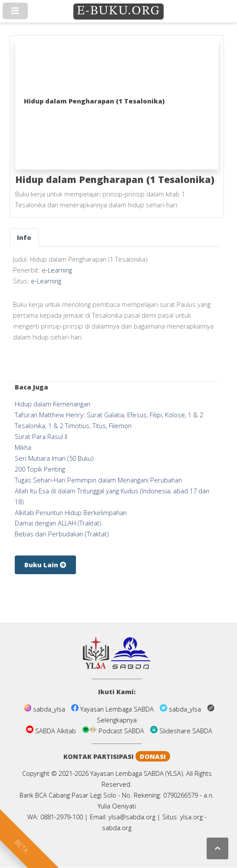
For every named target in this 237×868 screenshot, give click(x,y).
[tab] (24, 238)
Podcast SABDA (114, 731)
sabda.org (117, 828)
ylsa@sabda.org (132, 817)
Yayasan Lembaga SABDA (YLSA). (137, 773)
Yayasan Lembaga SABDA (113, 709)
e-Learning (57, 270)
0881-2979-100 (62, 817)
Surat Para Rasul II (41, 436)
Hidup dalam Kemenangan (53, 404)
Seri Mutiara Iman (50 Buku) (54, 458)
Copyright (36, 773)
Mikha (23, 447)
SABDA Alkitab (52, 731)
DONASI (153, 756)
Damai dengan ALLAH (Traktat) (58, 523)
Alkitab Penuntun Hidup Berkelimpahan (71, 512)
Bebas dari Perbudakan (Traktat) (62, 534)
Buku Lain (45, 565)
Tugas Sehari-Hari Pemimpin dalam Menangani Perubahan (98, 480)
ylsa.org (191, 817)
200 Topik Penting (40, 469)
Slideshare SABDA (181, 731)
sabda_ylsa (45, 709)
